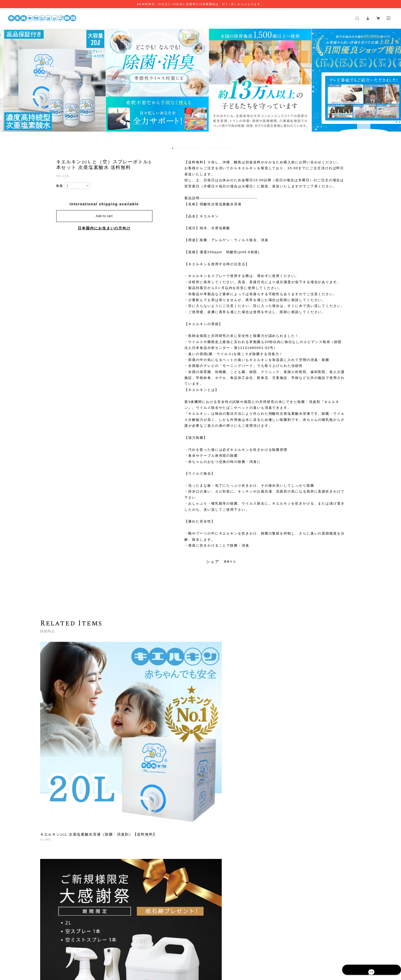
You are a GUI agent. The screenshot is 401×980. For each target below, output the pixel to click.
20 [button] (232, 148)
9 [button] (196, 148)
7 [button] (189, 148)
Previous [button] (8, 86)
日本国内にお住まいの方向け (104, 228)
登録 (311, 876)
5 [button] (183, 148)
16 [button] (219, 148)
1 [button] (169, 148)
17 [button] (222, 148)
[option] (85, 86)
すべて (56, 803)
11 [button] (203, 148)
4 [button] (179, 148)
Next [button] (393, 86)
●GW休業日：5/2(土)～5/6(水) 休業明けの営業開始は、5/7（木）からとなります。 (201, 4)
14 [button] (213, 148)
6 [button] (186, 148)
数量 (60, 186)
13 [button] (209, 148)
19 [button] (229, 148)
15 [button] (216, 148)
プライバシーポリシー (135, 948)
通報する (230, 562)
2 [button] (173, 148)
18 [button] (226, 148)
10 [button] (199, 148)
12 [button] (206, 148)
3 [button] (176, 148)
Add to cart (104, 216)
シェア (213, 562)
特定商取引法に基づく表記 (174, 948)
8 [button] (193, 148)
